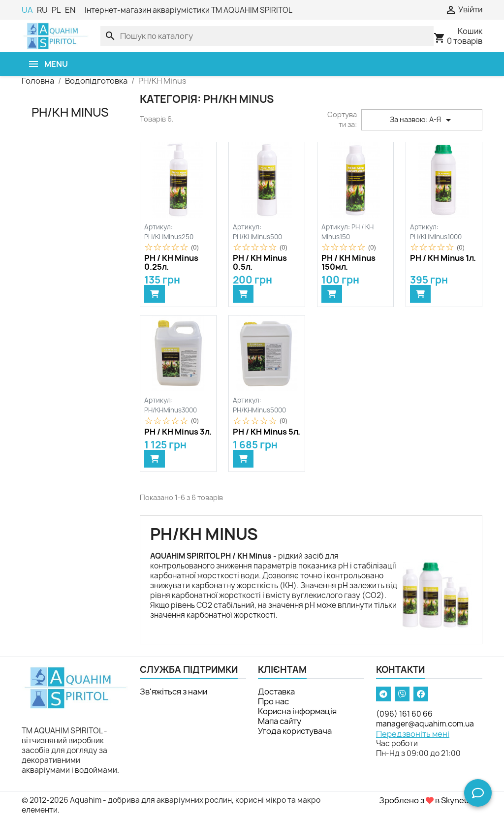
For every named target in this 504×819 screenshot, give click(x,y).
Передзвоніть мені (413, 734)
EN (70, 10)
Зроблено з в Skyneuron (431, 800)
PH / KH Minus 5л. (267, 432)
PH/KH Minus (70, 112)
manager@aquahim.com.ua (425, 724)
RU (42, 10)
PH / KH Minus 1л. (443, 258)
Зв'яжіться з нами (173, 692)
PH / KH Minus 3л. (178, 432)
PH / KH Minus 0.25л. (171, 263)
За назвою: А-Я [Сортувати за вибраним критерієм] (422, 120)
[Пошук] (267, 36)
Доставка (276, 692)
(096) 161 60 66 (404, 714)
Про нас (273, 701)
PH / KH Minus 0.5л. (260, 263)
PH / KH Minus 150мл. (348, 263)
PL (56, 10)
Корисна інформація (297, 711)
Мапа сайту (280, 721)
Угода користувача (295, 731)
